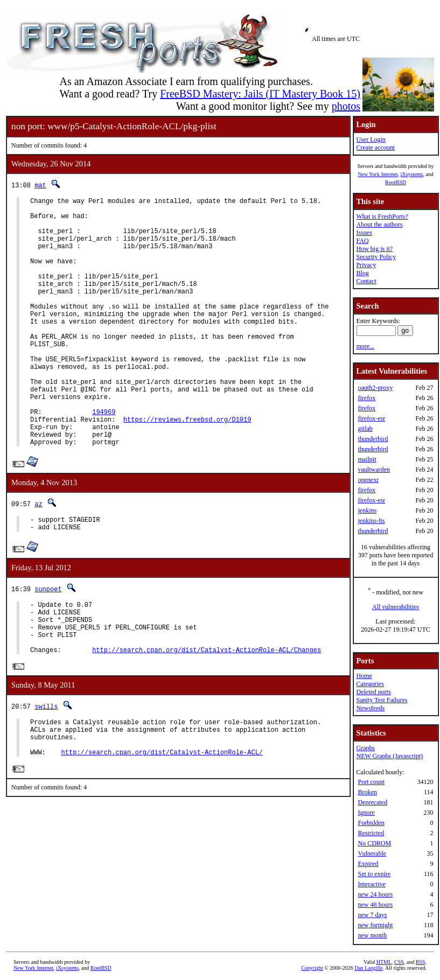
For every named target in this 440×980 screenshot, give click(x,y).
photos (346, 106)
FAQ (362, 241)
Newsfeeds (370, 708)
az (38, 557)
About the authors (379, 225)
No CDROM (374, 843)
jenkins (367, 510)
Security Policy (376, 257)
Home (364, 676)
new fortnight (375, 925)
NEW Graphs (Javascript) (389, 756)
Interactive (371, 884)
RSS (421, 962)
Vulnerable (372, 853)
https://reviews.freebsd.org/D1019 (187, 468)
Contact (366, 281)
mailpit (367, 459)
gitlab (365, 429)
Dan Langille (368, 968)
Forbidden (371, 823)
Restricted (371, 833)
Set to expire (374, 874)
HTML (384, 962)
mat (40, 185)
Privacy (366, 265)
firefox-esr (371, 418)
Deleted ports (373, 692)
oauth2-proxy (375, 388)
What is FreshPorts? (382, 216)
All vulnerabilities (396, 607)
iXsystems (411, 174)
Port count (371, 782)
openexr (368, 480)
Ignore (366, 813)
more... (365, 346)
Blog (362, 273)
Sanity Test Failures (382, 700)
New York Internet (378, 174)
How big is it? (374, 249)
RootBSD (396, 182)
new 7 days (372, 915)
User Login (371, 139)
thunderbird (373, 439)
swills (46, 775)
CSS (399, 962)
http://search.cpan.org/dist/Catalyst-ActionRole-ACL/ (162, 828)
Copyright (312, 968)
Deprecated (372, 802)
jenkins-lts (371, 521)
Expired (368, 864)
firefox (366, 398)
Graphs (365, 748)
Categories (370, 684)
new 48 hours (375, 905)
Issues (364, 233)
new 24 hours (375, 894)
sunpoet (48, 645)
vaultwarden (373, 470)
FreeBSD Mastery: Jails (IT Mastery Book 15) (260, 94)
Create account (375, 148)
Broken (367, 792)
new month (372, 935)
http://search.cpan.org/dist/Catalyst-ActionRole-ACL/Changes (207, 717)
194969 (104, 458)
